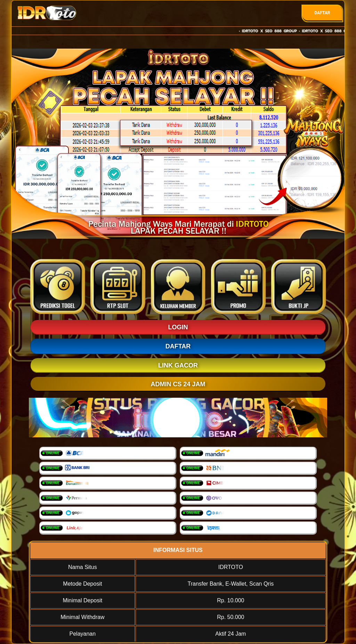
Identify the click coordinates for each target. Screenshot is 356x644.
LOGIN (178, 327)
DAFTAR (322, 13)
